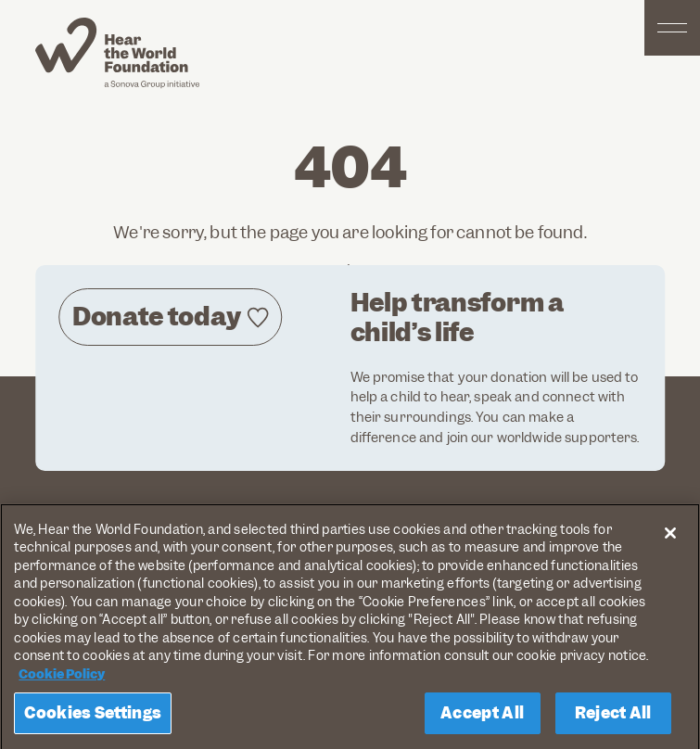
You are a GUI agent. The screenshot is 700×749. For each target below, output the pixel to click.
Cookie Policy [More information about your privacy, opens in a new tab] (62, 679)
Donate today (156, 317)
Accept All (482, 717)
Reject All (613, 717)
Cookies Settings (93, 717)
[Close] (670, 538)
